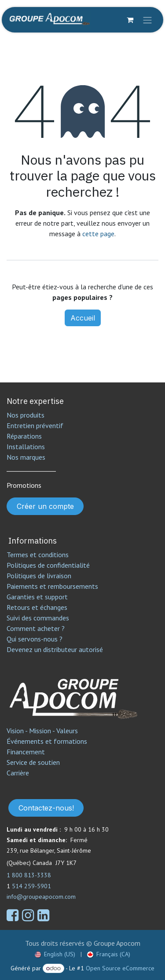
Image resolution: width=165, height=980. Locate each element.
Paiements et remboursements (52, 586)
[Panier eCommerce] (130, 20)
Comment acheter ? (36, 628)
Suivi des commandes (38, 618)
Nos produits (26, 415)
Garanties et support (37, 597)
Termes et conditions (38, 555)
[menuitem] (55, 954)
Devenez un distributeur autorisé (56, 649)
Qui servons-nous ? (35, 639)
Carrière (18, 773)
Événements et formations (47, 741)
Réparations (24, 436)
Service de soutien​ (33, 762)
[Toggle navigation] (147, 20)
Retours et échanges (37, 607)
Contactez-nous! (46, 808)
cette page (98, 234)
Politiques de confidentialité (48, 565)
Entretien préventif (35, 425)
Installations (26, 447)
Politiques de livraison (39, 576)
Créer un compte (45, 506)
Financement (26, 752)
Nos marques (26, 457)
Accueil (83, 318)
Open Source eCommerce (120, 968)
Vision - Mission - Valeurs (42, 731)
